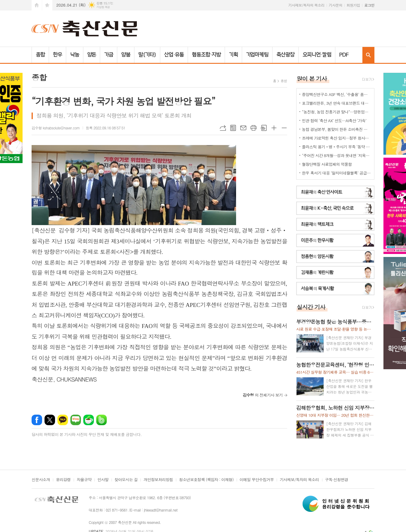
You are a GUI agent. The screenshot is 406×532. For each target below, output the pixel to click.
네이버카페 (89, 420)
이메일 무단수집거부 (257, 480)
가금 (109, 55)
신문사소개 (41, 480)
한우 (57, 55)
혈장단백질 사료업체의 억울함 (327, 164)
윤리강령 (63, 480)
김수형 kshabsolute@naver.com (56, 128)
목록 (233, 128)
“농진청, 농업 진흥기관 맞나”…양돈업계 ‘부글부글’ (337, 112)
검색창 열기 (368, 55)
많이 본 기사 (312, 78)
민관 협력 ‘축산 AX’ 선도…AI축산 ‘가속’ (334, 121)
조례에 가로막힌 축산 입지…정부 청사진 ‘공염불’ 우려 (337, 138)
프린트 (254, 128)
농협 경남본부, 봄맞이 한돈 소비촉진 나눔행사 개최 (337, 129)
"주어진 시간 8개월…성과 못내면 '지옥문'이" (337, 155)
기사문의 (335, 5)
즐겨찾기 (47, 5)
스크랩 (264, 128)
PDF (344, 55)
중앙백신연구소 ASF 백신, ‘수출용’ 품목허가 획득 (337, 94)
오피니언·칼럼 (317, 55)
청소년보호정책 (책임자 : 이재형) (206, 480)
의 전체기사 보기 (263, 395)
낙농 (75, 55)
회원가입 (353, 5)
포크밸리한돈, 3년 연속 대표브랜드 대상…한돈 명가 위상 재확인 (337, 103)
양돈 (92, 55)
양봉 (126, 55)
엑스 (50, 420)
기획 (233, 55)
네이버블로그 (76, 420)
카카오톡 (63, 420)
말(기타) (147, 55)
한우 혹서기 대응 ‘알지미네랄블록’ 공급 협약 (337, 173)
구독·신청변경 (337, 480)
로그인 (369, 5)
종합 (40, 55)
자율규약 (84, 480)
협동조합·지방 (206, 55)
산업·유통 (174, 55)
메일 (243, 128)
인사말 (103, 480)
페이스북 (37, 420)
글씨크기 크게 (274, 128)
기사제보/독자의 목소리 (306, 5)
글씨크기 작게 (284, 128)
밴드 (101, 420)
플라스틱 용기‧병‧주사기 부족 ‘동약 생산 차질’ (337, 147)
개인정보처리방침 (158, 480)
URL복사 (223, 128)
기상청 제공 (103, 7)
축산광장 (285, 55)
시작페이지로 (37, 5)
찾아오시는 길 (126, 480)
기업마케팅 (257, 55)
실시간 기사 (311, 307)
